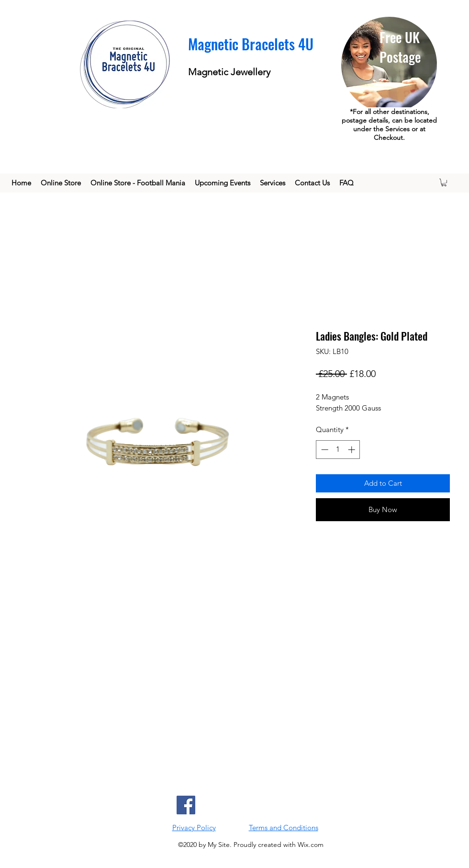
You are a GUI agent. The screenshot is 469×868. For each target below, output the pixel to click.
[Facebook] (186, 805)
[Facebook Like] (288, 805)
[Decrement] (324, 450)
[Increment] (352, 450)
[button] (444, 183)
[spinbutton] (338, 450)
